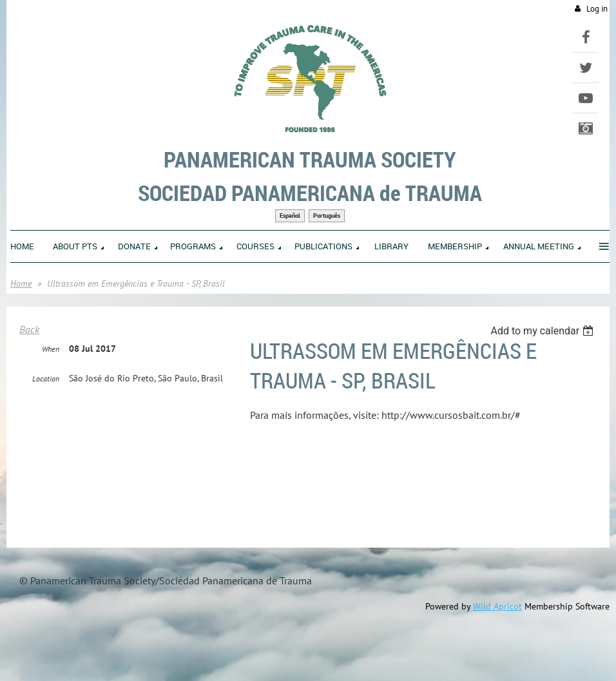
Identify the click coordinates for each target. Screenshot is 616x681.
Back (29, 329)
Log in (597, 9)
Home (21, 283)
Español (290, 216)
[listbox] (544, 331)
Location (46, 379)
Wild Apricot (497, 606)
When (51, 349)
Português (327, 216)
